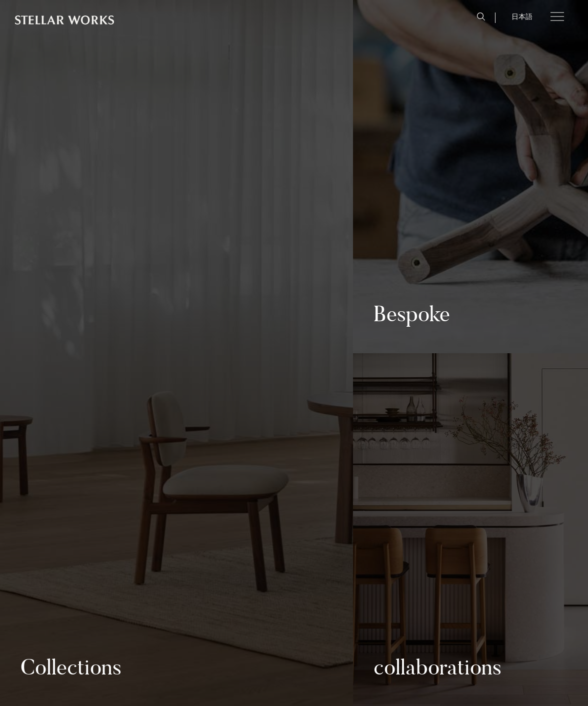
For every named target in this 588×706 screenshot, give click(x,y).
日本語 (522, 17)
